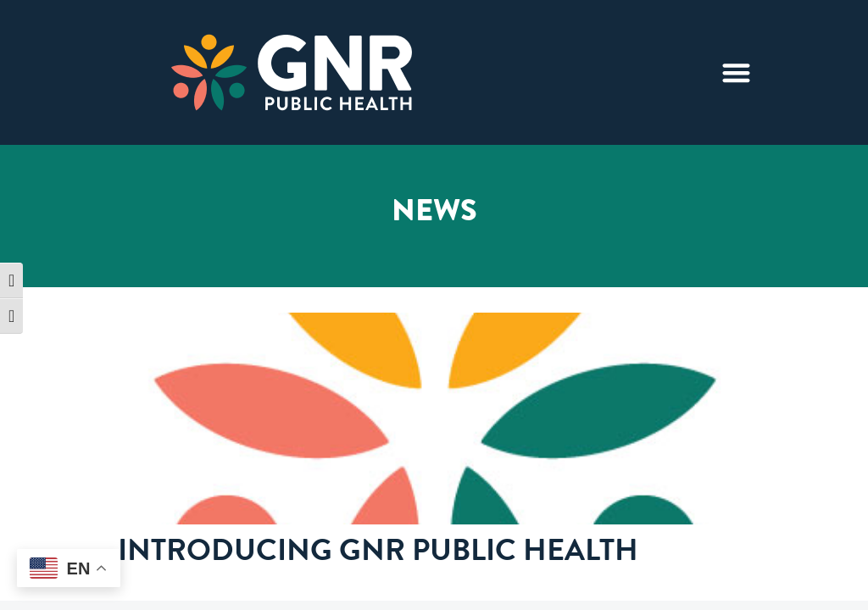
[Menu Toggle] (736, 72)
